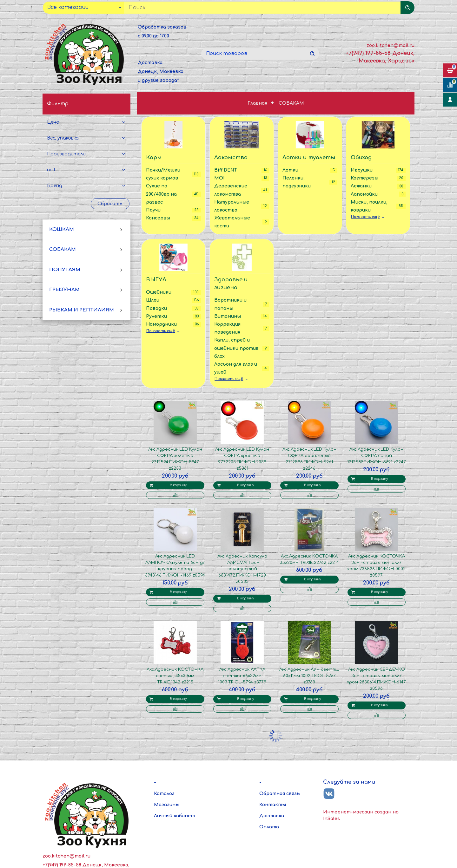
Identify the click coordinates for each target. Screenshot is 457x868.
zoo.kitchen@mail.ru (391, 46)
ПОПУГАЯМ (65, 270)
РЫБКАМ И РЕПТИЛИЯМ (82, 310)
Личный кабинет (174, 816)
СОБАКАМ (63, 249)
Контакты (273, 805)
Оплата (269, 827)
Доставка (272, 816)
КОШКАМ (62, 229)
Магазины (167, 805)
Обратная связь (280, 794)
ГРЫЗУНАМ (64, 290)
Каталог (164, 794)
